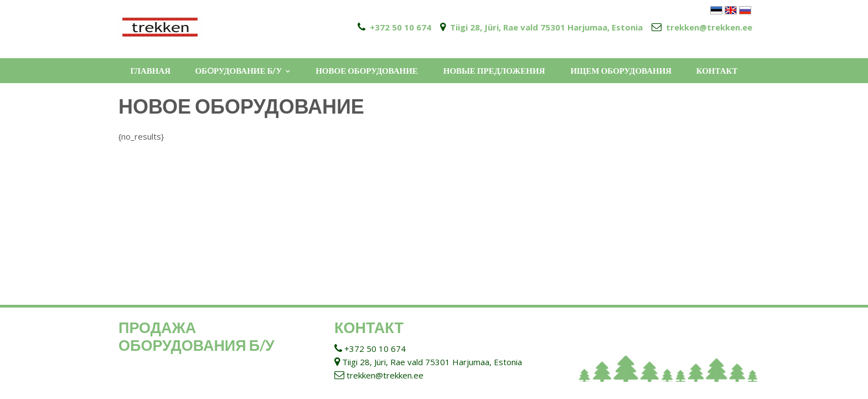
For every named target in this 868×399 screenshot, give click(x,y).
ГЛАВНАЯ (150, 70)
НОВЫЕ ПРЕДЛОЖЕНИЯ (494, 70)
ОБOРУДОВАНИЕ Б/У (238, 70)
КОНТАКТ (717, 70)
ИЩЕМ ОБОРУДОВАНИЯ (621, 70)
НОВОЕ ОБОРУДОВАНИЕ (367, 70)
